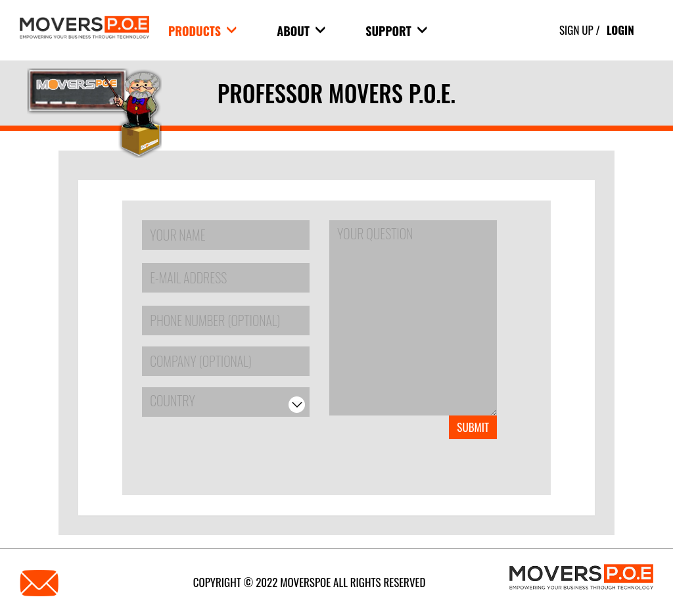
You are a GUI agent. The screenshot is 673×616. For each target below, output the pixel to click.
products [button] (202, 31)
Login (620, 30)
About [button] (301, 31)
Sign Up (576, 30)
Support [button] (396, 31)
